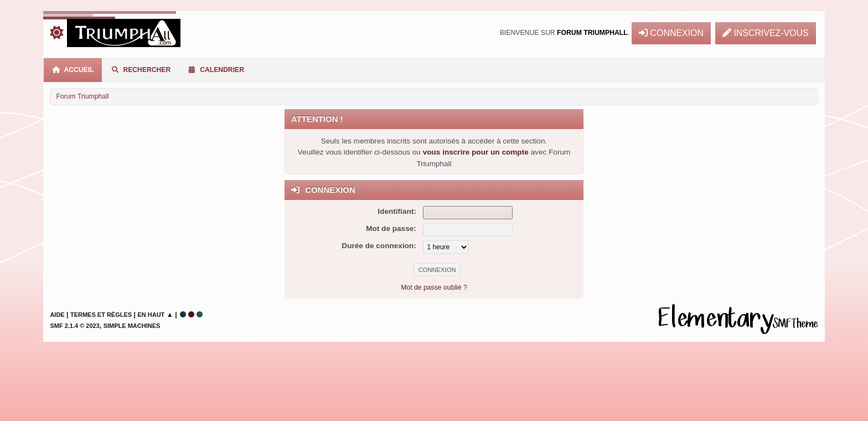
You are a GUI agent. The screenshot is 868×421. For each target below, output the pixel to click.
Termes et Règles (101, 315)
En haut (151, 315)
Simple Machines (132, 326)
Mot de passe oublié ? (434, 287)
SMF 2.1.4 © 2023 (74, 326)
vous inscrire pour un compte (476, 152)
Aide (57, 315)
